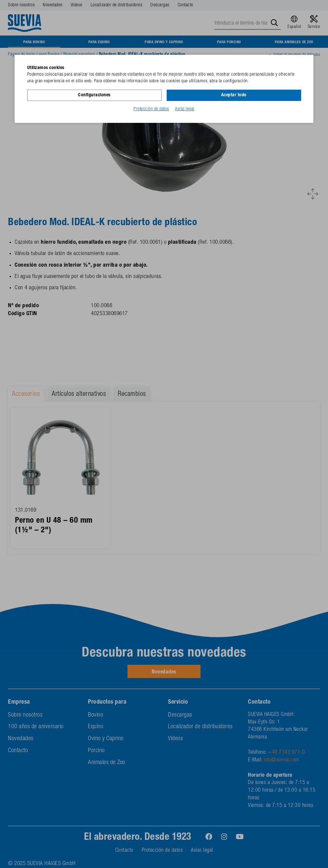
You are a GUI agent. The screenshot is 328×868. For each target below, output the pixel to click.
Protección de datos (151, 109)
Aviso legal (185, 109)
